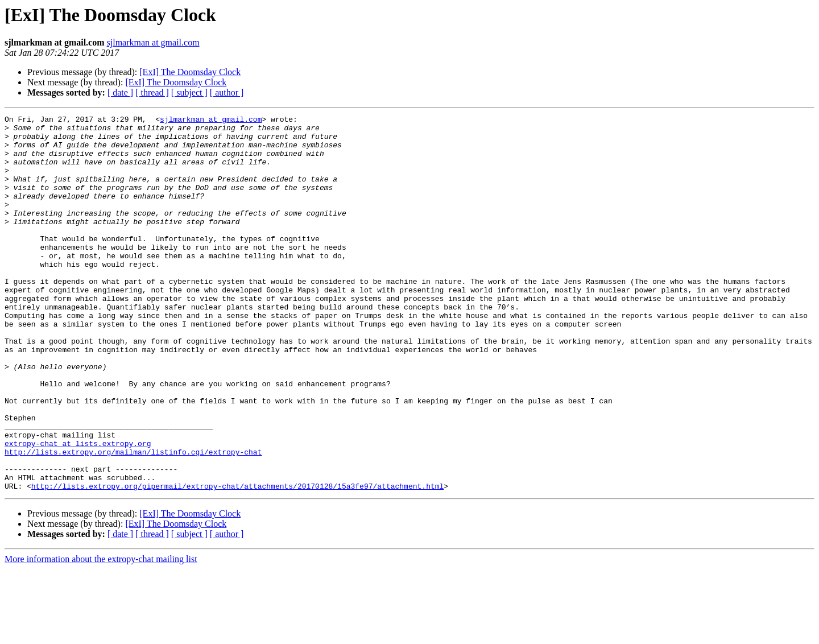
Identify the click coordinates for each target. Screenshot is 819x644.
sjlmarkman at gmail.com (153, 42)
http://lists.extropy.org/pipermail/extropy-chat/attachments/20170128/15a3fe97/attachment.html (237, 561)
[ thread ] (152, 92)
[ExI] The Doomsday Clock (190, 72)
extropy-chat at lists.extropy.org (78, 510)
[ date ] (120, 92)
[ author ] (227, 92)
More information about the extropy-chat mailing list (101, 634)
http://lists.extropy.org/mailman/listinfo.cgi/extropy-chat (133, 520)
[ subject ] (189, 92)
